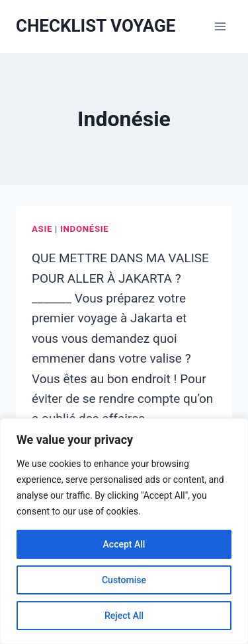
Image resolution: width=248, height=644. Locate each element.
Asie (42, 229)
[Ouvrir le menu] (220, 26)
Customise (124, 580)
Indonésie (84, 229)
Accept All (124, 544)
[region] (124, 531)
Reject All (124, 616)
